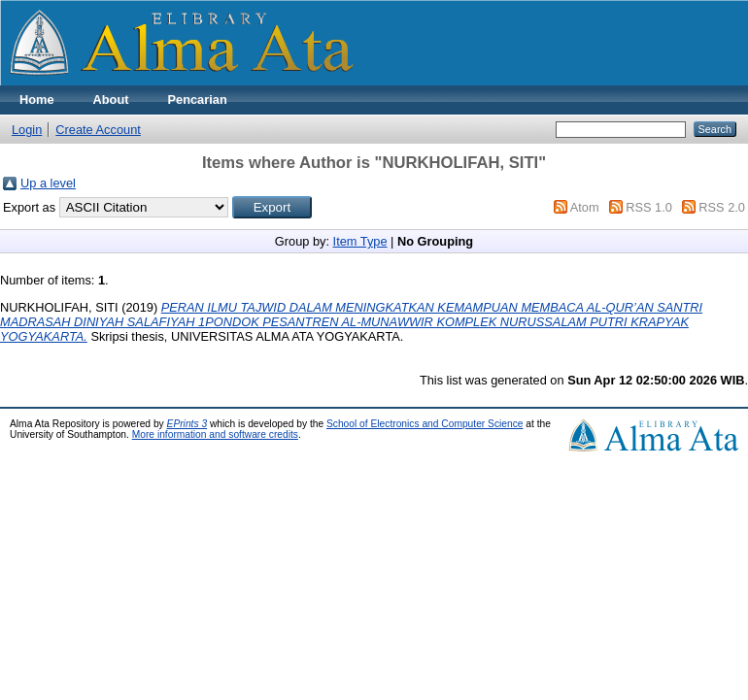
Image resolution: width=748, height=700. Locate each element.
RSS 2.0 (722, 207)
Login (27, 130)
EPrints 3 (187, 424)
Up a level (48, 183)
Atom (585, 207)
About (111, 100)
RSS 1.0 (649, 207)
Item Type (360, 241)
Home (37, 100)
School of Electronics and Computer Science (425, 424)
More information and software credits (215, 434)
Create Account (98, 130)
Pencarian (198, 100)
